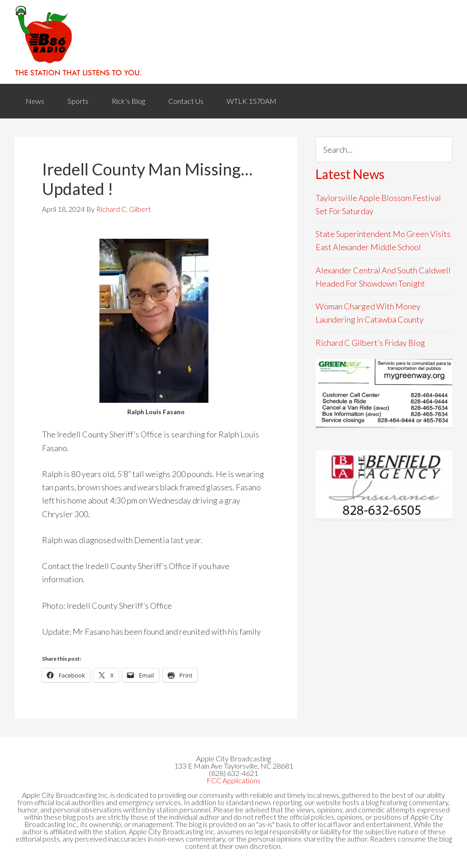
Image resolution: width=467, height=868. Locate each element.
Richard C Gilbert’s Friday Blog (370, 343)
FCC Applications (233, 780)
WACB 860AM (233, 42)
